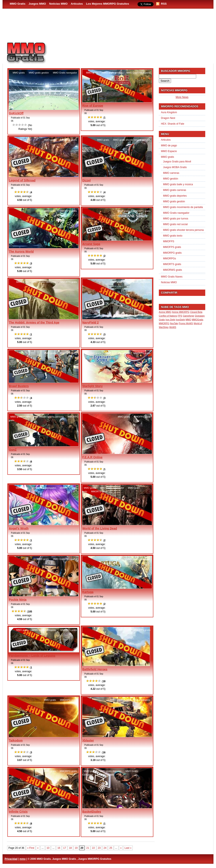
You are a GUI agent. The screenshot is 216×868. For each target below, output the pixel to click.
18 (70, 848)
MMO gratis (19, 73)
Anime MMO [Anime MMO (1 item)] (165, 312)
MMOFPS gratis (142, 417)
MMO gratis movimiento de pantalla (183, 207)
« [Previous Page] (38, 848)
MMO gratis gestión (39, 73)
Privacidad (11, 859)
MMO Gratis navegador (65, 73)
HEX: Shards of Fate (173, 124)
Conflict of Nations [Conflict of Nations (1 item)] (168, 316)
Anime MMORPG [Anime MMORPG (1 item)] (181, 312)
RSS (164, 4)
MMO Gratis (18, 4)
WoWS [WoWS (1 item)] (173, 327)
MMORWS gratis (173, 270)
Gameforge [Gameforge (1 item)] (188, 316)
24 (105, 848)
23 (99, 848)
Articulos (166, 140)
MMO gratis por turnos (176, 219)
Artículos (77, 4)
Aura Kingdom (169, 112)
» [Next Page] (121, 848)
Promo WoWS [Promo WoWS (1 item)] (186, 323)
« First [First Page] (31, 848)
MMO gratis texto (173, 236)
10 (48, 848)
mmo (23, 859)
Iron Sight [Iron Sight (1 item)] (170, 320)
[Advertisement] (132, 51)
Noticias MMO (58, 4)
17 (65, 848)
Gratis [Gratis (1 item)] (162, 320)
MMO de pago (169, 146)
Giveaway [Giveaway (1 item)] (200, 316)
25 (111, 848)
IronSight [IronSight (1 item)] (180, 320)
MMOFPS (169, 241)
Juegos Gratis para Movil (177, 162)
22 (93, 848)
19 (76, 848)
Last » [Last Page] (128, 848)
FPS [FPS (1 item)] (180, 316)
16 (59, 848)
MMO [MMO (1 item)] (188, 320)
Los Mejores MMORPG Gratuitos (108, 4)
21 (88, 848)
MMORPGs (169, 258)
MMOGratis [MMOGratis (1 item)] (197, 320)
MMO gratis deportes (111, 771)
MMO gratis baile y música (178, 184)
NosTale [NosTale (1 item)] (174, 323)
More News (182, 97)
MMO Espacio (169, 151)
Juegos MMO (37, 4)
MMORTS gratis (69, 282)
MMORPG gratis (68, 140)
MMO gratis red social (175, 224)
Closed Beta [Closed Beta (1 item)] (196, 312)
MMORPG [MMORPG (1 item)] (164, 323)
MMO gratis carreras (175, 190)
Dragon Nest (168, 118)
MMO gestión (171, 179)
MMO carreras (171, 173)
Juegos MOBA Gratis (175, 167)
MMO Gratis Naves (172, 277)
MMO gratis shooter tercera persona (132, 140)
